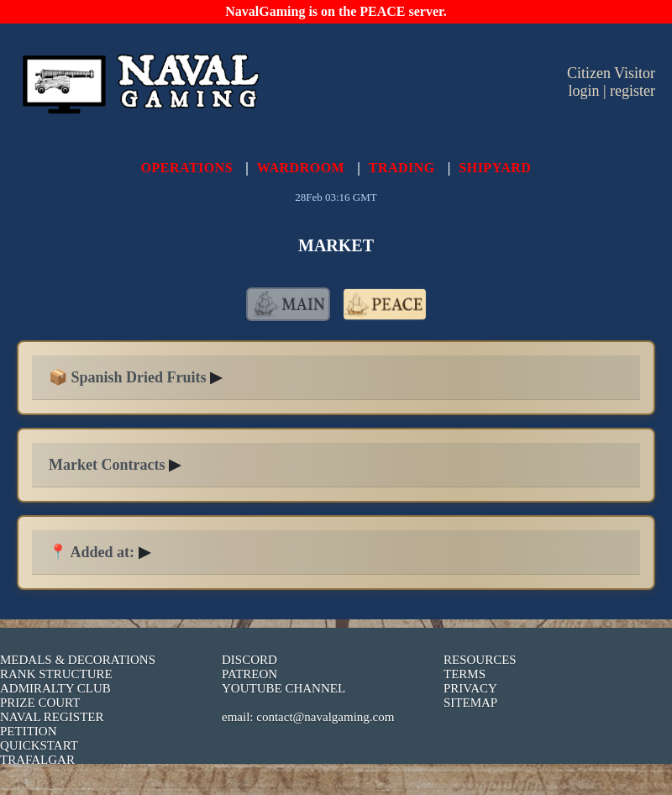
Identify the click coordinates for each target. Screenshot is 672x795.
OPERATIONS (187, 168)
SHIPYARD (495, 168)
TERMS (465, 674)
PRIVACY (470, 688)
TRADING (402, 168)
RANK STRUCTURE (56, 674)
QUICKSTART (39, 745)
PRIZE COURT (40, 703)
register (633, 91)
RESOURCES (480, 660)
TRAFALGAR (37, 760)
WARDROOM (301, 168)
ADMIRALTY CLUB (55, 688)
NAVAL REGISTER (52, 717)
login (583, 91)
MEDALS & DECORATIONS (78, 660)
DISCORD (249, 660)
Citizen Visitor (611, 73)
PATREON (249, 674)
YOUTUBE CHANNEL (283, 688)
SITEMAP (470, 703)
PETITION (29, 731)
